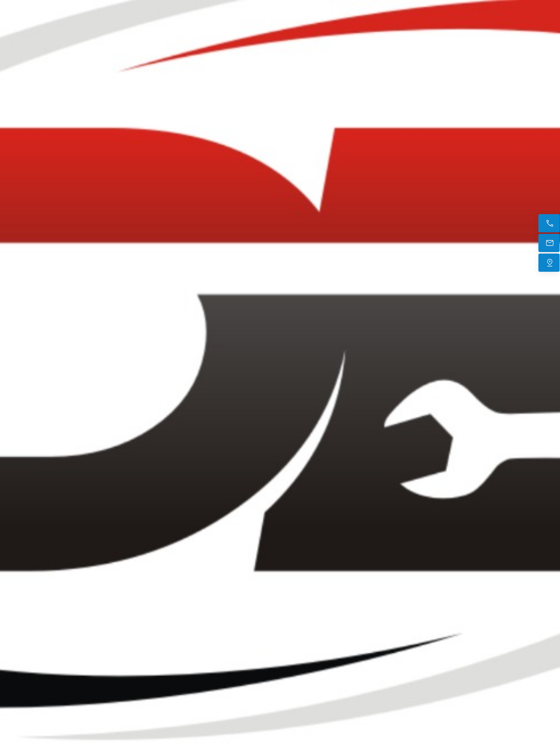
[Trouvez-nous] (549, 263)
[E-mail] (549, 243)
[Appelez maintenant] (549, 223)
